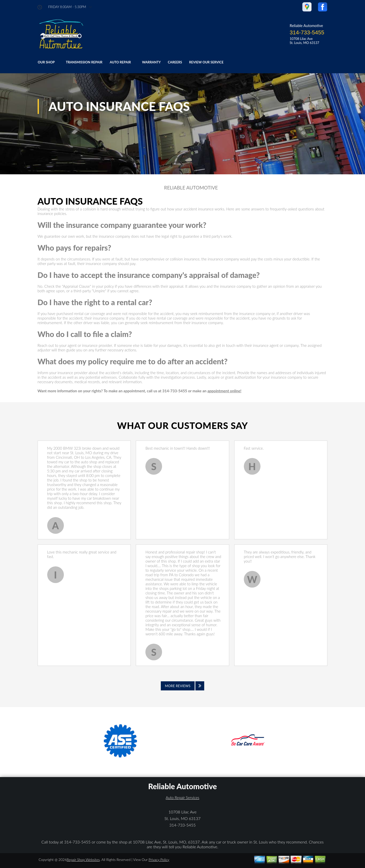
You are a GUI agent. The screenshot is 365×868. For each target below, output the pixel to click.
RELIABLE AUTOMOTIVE (191, 188)
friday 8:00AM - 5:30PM (67, 7)
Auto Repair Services (183, 798)
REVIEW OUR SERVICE (206, 62)
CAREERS (175, 62)
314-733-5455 (307, 32)
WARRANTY (151, 62)
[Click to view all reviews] (182, 686)
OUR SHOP (46, 62)
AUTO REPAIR (120, 62)
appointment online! (224, 391)
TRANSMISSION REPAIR (84, 62)
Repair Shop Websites (83, 860)
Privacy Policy (159, 860)
